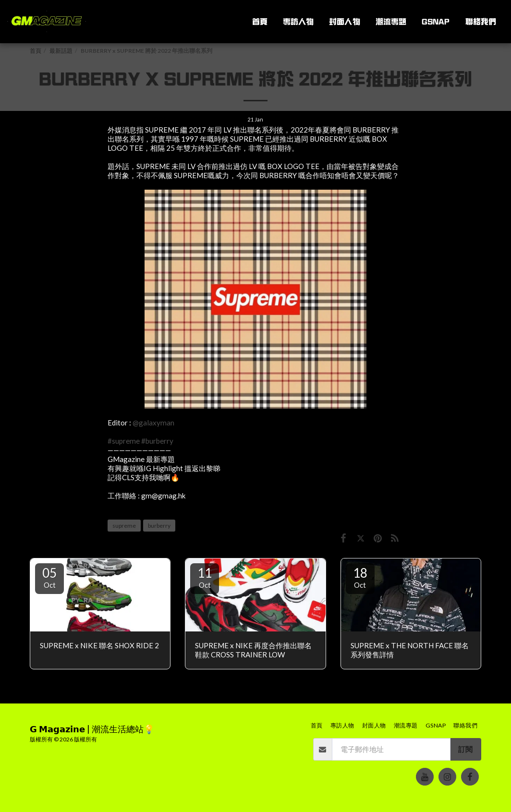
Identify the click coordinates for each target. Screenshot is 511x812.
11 (205, 577)
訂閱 (465, 749)
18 (360, 577)
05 (49, 577)
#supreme (124, 441)
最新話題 (61, 51)
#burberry (157, 441)
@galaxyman (153, 423)
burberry (159, 526)
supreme (124, 526)
